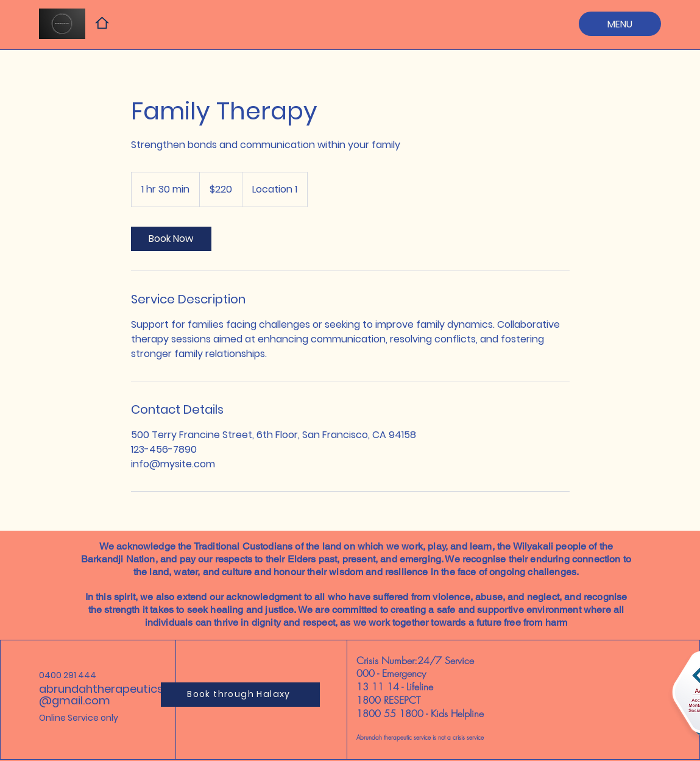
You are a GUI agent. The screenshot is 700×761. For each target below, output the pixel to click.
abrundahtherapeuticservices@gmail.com (121, 695)
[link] (171, 239)
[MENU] (620, 24)
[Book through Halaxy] (240, 695)
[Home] (102, 23)
